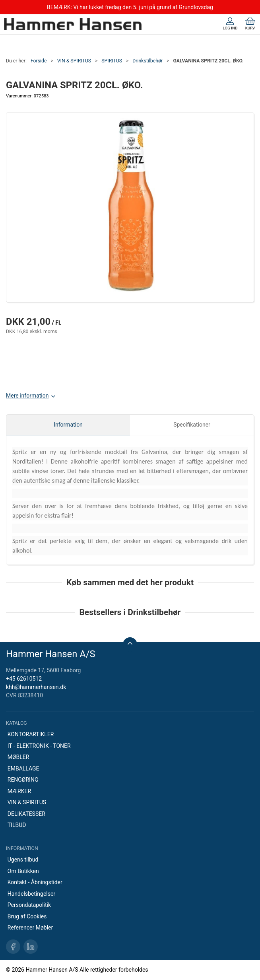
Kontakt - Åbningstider (35, 882)
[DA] (73, 24)
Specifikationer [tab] (192, 425)
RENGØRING (23, 780)
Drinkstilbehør (147, 61)
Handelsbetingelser (31, 894)
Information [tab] (68, 425)
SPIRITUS (112, 61)
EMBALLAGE (23, 768)
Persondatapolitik (29, 905)
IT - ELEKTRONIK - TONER (39, 746)
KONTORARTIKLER (31, 734)
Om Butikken (23, 871)
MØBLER (18, 757)
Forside (39, 61)
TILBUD (17, 825)
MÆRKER (19, 791)
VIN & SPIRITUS (74, 61)
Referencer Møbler (30, 928)
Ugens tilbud (23, 860)
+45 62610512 (24, 679)
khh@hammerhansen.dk (36, 687)
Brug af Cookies (27, 916)
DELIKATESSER (26, 814)
